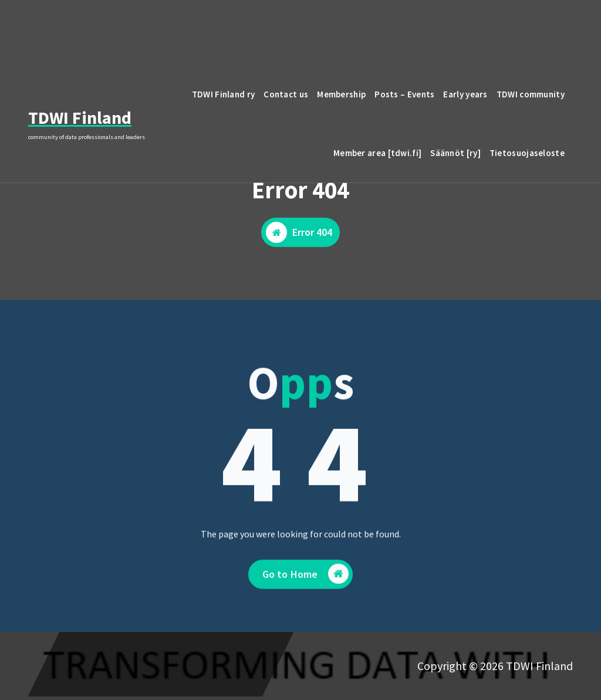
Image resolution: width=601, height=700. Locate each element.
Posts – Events (404, 94)
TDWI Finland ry (224, 94)
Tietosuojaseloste (527, 153)
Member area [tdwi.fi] (377, 153)
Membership (341, 94)
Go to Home (306, 590)
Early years (465, 94)
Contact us (286, 94)
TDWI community (531, 94)
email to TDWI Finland (501, 26)
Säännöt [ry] (455, 153)
